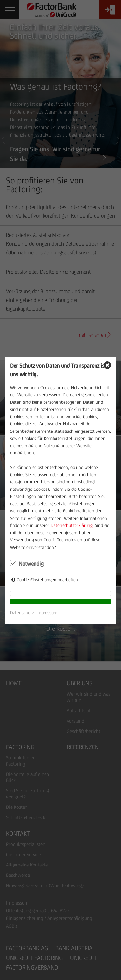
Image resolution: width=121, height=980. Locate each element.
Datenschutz (22, 613)
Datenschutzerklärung (72, 525)
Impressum (47, 613)
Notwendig (31, 564)
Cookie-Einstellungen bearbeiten (47, 580)
